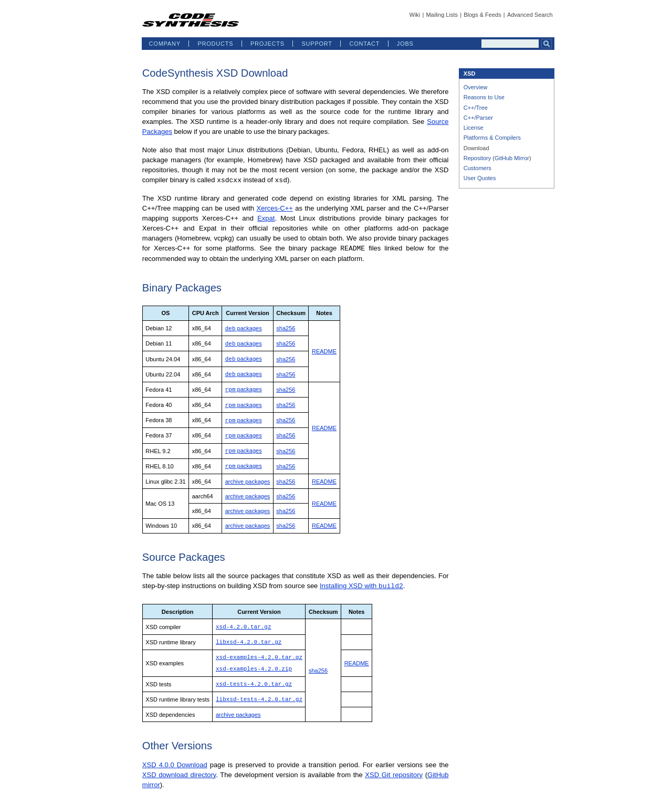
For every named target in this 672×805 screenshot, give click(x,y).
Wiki (415, 15)
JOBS (405, 44)
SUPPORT (317, 44)
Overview (476, 87)
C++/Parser (478, 118)
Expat (266, 218)
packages (244, 327)
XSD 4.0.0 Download (175, 755)
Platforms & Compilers (492, 138)
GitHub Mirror (512, 158)
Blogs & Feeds (482, 15)
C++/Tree (476, 108)
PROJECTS (267, 44)
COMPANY (165, 44)
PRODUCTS (215, 44)
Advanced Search (530, 15)
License (474, 128)
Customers (477, 168)
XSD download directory (179, 765)
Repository (477, 158)
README (324, 349)
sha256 (286, 327)
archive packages (248, 475)
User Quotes (480, 178)
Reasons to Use (484, 97)
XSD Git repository (394, 765)
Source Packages (184, 551)
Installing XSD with (361, 579)
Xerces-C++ (274, 208)
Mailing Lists (442, 15)
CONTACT (364, 44)
